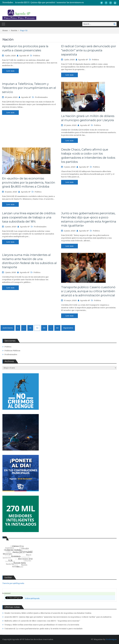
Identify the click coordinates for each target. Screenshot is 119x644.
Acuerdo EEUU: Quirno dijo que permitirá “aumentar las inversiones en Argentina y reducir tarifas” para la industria (58, 617)
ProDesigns (111, 639)
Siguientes (68, 328)
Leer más (10, 71)
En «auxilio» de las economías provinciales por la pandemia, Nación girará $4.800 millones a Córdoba (29, 182)
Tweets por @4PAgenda (13, 583)
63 (57, 328)
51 (30, 328)
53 (44, 328)
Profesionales (41, 97)
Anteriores (8, 328)
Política (37, 56)
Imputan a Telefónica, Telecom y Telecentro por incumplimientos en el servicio (29, 88)
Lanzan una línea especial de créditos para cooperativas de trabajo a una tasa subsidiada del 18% (29, 217)
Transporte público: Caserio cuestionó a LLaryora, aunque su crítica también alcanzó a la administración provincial (88, 291)
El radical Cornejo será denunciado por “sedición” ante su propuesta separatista (89, 50)
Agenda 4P (24, 56)
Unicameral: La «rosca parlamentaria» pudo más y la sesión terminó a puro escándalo (43, 629)
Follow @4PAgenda (32, 598)
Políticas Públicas (12, 351)
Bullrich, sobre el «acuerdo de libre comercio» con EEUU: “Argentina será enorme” (42, 621)
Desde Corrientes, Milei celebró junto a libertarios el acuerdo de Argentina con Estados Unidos (48, 613)
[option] (55, 3)
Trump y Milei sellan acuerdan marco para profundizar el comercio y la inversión (42, 625)
